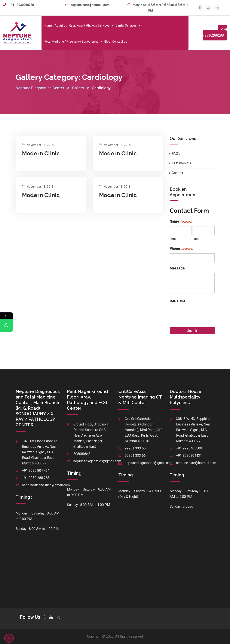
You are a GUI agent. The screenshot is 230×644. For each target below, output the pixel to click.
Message (177, 268)
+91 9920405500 (189, 448)
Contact (177, 173)
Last (196, 239)
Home (49, 25)
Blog (107, 42)
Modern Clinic (41, 153)
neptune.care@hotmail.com (90, 5)
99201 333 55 (135, 448)
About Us (61, 25)
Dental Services (128, 25)
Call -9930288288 (215, 33)
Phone (181, 249)
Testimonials (181, 163)
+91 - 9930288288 (21, 5)
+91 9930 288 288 (36, 478)
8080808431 (83, 454)
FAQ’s (176, 154)
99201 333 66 (135, 456)
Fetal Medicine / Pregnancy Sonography (73, 42)
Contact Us (120, 42)
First (173, 239)
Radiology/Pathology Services (91, 25)
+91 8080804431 (189, 456)
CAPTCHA (177, 301)
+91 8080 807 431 (36, 471)
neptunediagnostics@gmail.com (46, 485)
